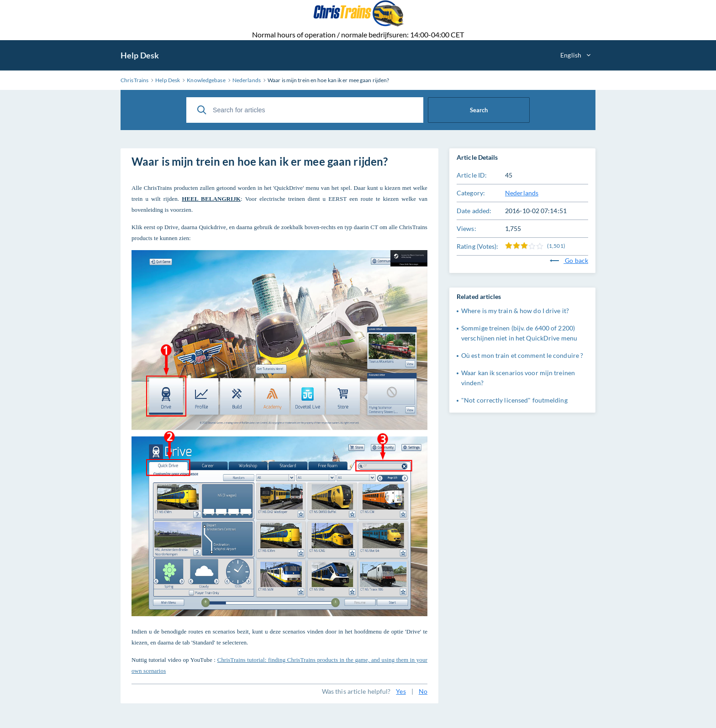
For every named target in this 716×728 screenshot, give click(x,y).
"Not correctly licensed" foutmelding (514, 400)
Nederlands (522, 193)
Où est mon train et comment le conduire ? (522, 355)
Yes (401, 691)
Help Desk (140, 55)
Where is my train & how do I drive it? (515, 311)
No (423, 691)
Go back (569, 260)
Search (479, 110)
